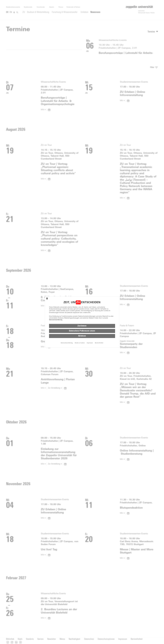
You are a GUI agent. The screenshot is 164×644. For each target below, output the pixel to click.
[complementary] (47, 298)
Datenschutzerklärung (56, 320)
